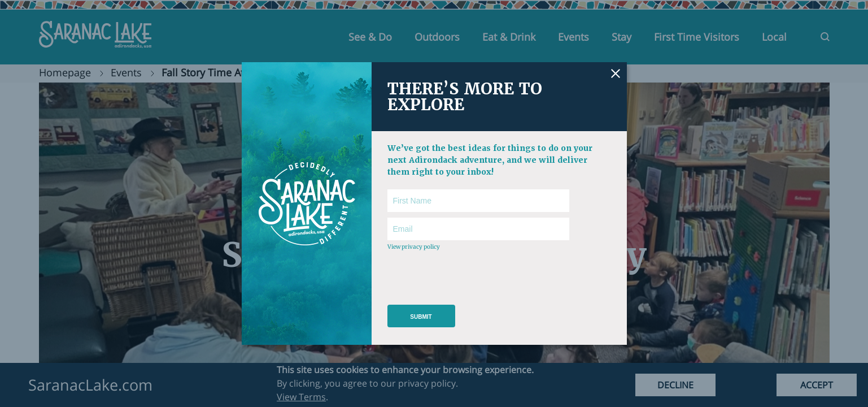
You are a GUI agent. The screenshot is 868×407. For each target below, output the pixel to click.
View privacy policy (414, 247)
